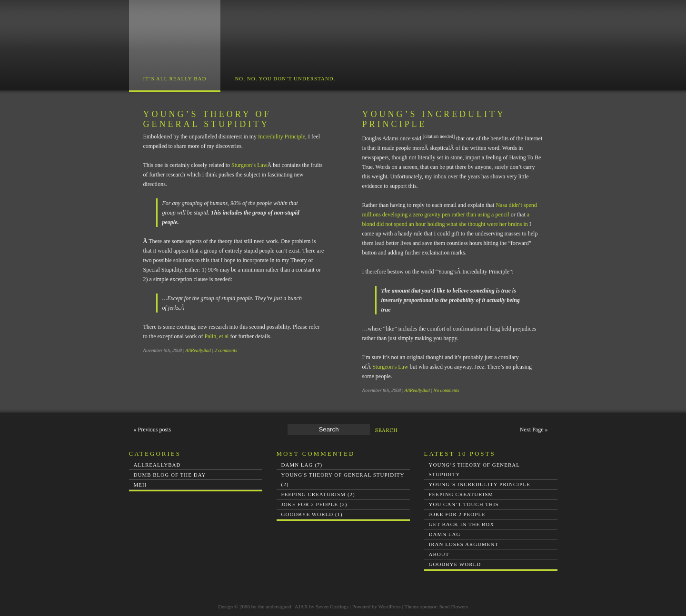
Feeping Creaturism (461, 494)
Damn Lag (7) (302, 465)
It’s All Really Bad (175, 78)
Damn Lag (445, 534)
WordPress (390, 606)
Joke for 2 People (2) (314, 504)
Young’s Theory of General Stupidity (207, 119)
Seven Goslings (332, 606)
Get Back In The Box (462, 524)
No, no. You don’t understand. (285, 78)
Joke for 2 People (457, 514)
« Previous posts (153, 430)
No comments (447, 390)
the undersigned (275, 606)
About (439, 554)
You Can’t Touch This (464, 504)
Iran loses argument (464, 544)
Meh (140, 485)
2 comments (226, 350)
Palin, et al (216, 336)
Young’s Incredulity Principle (480, 484)
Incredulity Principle (282, 137)
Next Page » (534, 430)
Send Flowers (454, 606)
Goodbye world (455, 564)
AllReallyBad (198, 350)
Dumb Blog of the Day (170, 475)
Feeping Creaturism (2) (318, 494)
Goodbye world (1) (312, 514)
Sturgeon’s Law (249, 165)
